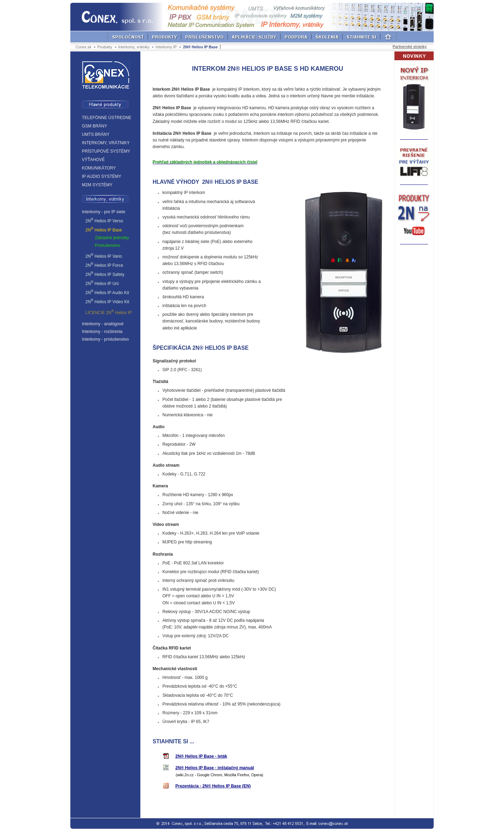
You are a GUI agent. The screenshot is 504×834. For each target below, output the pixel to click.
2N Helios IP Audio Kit (107, 292)
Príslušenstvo (107, 245)
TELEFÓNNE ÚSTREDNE (107, 118)
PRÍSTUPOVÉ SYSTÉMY (106, 151)
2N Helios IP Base (104, 230)
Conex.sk (83, 47)
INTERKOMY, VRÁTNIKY (106, 143)
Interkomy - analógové (103, 324)
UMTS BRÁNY (96, 134)
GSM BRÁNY (94, 126)
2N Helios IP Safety (105, 274)
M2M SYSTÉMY (97, 185)
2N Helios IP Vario (104, 256)
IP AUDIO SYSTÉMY (101, 176)
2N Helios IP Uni (102, 283)
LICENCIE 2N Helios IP (109, 312)
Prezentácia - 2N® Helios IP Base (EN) (213, 786)
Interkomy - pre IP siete (104, 212)
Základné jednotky (112, 238)
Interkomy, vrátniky (134, 47)
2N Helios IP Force (104, 265)
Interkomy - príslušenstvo (105, 339)
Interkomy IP (166, 47)
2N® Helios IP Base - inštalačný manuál (215, 768)
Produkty (105, 47)
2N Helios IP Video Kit (107, 301)
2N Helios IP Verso (104, 220)
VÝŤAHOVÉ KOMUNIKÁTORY (99, 164)
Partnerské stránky (410, 47)
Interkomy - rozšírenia (102, 332)
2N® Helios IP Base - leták (201, 756)
